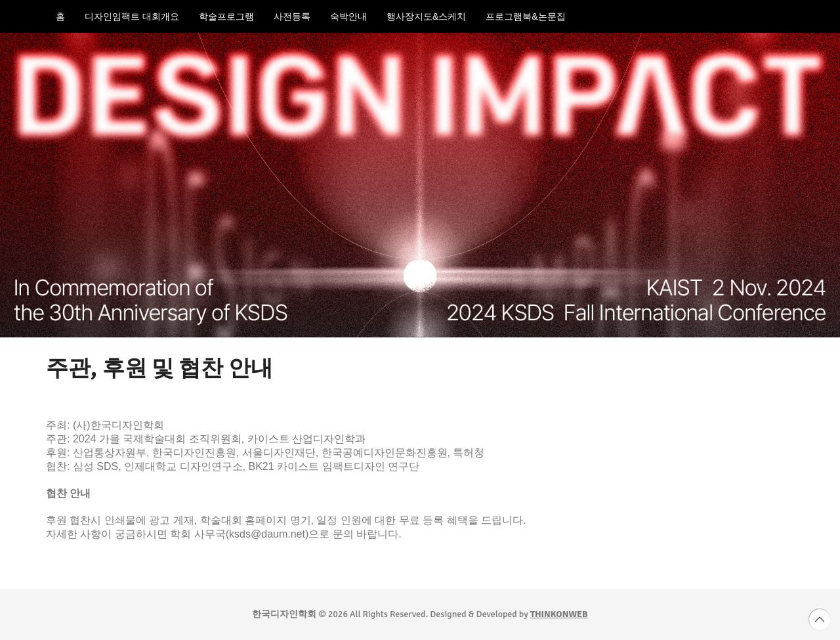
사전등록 (292, 16)
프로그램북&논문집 (525, 16)
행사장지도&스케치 (426, 16)
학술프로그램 (226, 16)
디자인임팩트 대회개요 (132, 16)
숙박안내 (348, 16)
